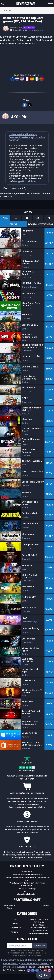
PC (15, 919)
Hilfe (43, 975)
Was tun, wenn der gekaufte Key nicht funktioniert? (27, 884)
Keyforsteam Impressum (35, 963)
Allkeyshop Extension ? (27, 894)
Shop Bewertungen (39, 928)
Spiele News (29, 27)
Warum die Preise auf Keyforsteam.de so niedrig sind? (27, 879)
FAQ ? (27, 891)
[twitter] (29, 105)
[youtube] (46, 970)
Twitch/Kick (9, 905)
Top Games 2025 (39, 930)
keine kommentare (34, 30)
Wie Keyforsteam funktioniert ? (27, 875)
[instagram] (49, 970)
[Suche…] (27, 10)
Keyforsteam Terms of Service (18, 960)
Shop (9, 908)
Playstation (15, 928)
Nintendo (15, 932)
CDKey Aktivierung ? (27, 888)
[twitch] (29, 970)
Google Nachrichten (25, 181)
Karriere (5, 967)
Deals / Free (39, 925)
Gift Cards (39, 922)
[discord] (33, 970)
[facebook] (25, 105)
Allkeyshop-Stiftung (24, 967)
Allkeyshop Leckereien (39, 933)
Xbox (15, 923)
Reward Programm (39, 919)
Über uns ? (27, 872)
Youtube (45, 905)
